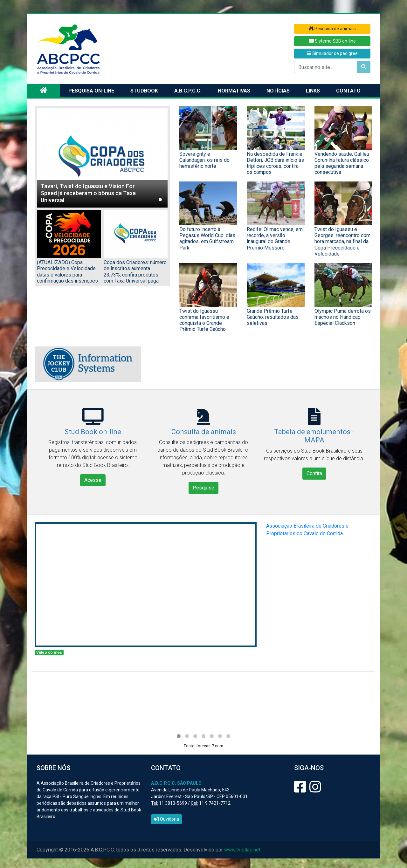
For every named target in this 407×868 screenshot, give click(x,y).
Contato (348, 91)
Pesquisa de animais (332, 29)
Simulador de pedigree (332, 53)
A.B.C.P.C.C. (188, 91)
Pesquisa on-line (91, 91)
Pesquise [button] (203, 488)
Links (313, 91)
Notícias (278, 91)
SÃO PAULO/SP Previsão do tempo (203, 701)
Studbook (144, 91)
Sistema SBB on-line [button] (332, 41)
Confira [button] (314, 473)
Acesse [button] (93, 480)
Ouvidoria (166, 819)
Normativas (234, 91)
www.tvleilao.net (242, 850)
